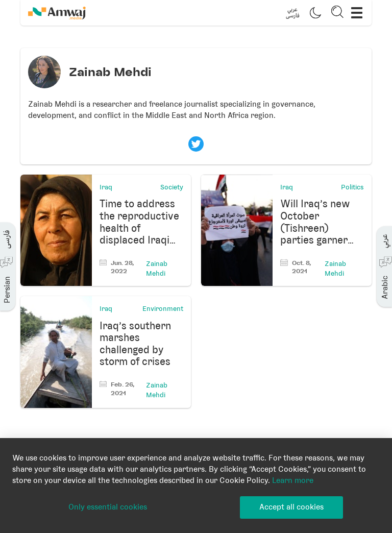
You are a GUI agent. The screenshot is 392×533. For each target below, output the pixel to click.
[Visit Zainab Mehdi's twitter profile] (196, 144)
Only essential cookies (108, 507)
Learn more (293, 480)
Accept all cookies (291, 507)
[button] (292, 13)
